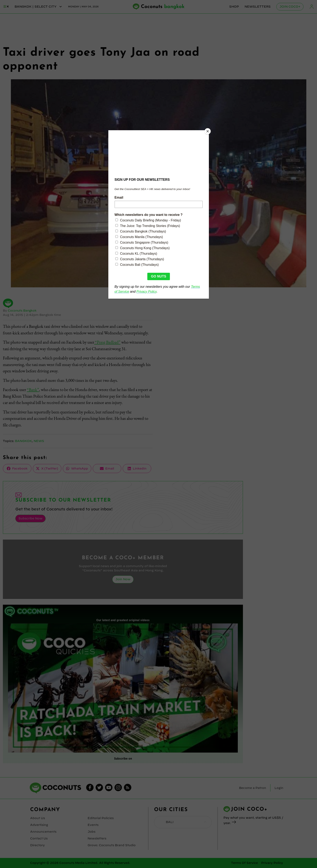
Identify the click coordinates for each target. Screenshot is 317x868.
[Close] (208, 131)
